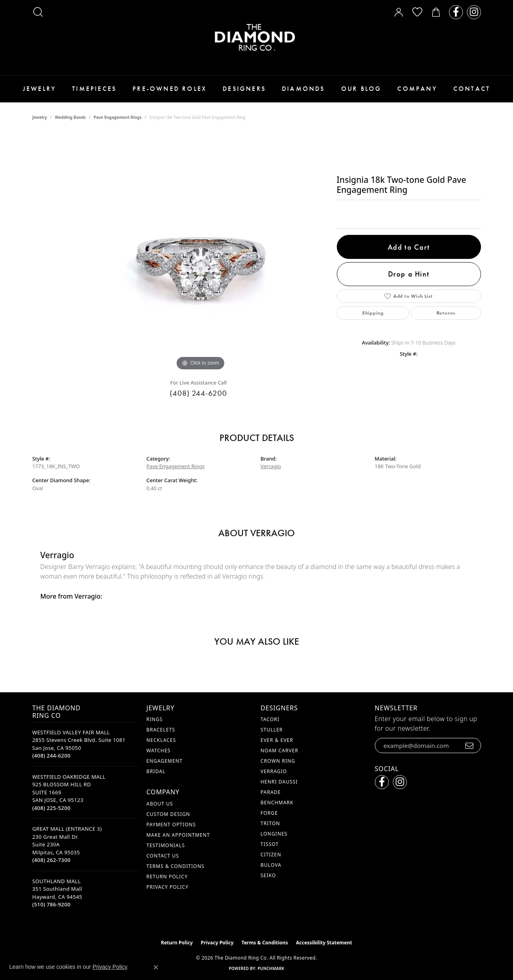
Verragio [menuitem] (274, 771)
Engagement (165, 761)
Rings (155, 719)
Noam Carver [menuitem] (280, 751)
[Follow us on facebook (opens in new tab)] (456, 12)
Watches (159, 751)
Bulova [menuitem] (271, 865)
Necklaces (161, 740)
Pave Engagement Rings (118, 117)
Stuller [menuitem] (272, 730)
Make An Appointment (178, 835)
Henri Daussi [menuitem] (279, 782)
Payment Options (171, 825)
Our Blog (361, 89)
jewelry (40, 117)
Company (417, 89)
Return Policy (167, 877)
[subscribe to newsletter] (470, 746)
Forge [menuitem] (269, 813)
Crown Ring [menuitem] (278, 761)
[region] (201, 253)
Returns (446, 313)
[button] (38, 12)
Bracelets (161, 730)
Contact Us (163, 856)
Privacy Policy (168, 887)
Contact (472, 89)
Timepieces (94, 89)
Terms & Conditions (176, 866)
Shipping (373, 313)
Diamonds (304, 89)
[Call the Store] (52, 756)
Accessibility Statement (324, 943)
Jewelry (39, 89)
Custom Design (168, 814)
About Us (160, 804)
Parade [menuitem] (271, 792)
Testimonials (166, 845)
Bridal (156, 771)
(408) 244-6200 (198, 393)
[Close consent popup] (156, 967)
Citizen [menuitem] (271, 855)
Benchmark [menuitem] (277, 803)
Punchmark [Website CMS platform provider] (271, 968)
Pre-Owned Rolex (170, 89)
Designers (244, 89)
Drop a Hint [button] (409, 274)
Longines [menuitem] (274, 834)
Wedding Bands (70, 117)
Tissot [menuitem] (270, 844)
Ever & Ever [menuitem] (277, 740)
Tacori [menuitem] (270, 719)
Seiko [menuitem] (269, 875)
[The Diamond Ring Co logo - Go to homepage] (257, 38)
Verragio (271, 466)
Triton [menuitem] (271, 823)
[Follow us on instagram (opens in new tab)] (474, 12)
